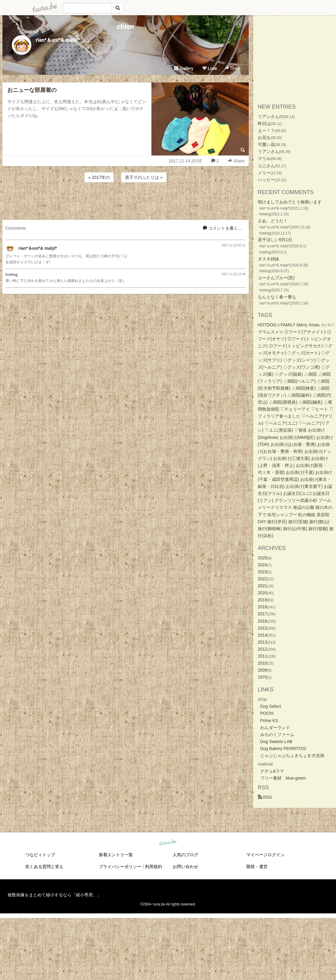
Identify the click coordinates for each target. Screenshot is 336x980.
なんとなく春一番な (277, 297)
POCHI (267, 713)
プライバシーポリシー (120, 867)
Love (210, 68)
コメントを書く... (222, 228)
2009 (263, 670)
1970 (263, 677)
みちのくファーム (277, 735)
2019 (263, 600)
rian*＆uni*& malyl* (58, 40)
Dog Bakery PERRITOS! (283, 749)
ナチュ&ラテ (272, 771)
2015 (263, 628)
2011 (263, 656)
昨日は (264, 123)
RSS (265, 797)
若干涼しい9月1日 (275, 240)
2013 (263, 642)
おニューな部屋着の (32, 90)
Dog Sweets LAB (276, 742)
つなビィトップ (40, 855)
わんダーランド (275, 728)
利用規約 (154, 867)
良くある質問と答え (44, 867)
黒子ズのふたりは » (144, 177)
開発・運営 (257, 867)
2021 (263, 586)
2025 (263, 558)
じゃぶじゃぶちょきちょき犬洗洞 (292, 756)
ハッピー (266, 180)
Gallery (184, 68)
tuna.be (168, 843)
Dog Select (271, 706)
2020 (263, 593)
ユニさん (266, 166)
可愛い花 (266, 144)
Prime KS (269, 721)
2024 (263, 565)
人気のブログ (185, 855)
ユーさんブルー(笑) (276, 278)
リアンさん (268, 151)
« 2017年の (99, 177)
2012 (263, 649)
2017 (263, 614)
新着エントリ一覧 (116, 855)
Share (233, 68)
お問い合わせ (185, 867)
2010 (263, 663)
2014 (263, 635)
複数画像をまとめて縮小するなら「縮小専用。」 (54, 895)
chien (125, 27)
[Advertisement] (126, 200)
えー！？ (266, 130)
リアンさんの (271, 116)
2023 (263, 572)
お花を (264, 137)
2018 (263, 607)
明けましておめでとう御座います (290, 202)
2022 (263, 579)
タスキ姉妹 (268, 259)
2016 (263, 621)
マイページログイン (265, 855)
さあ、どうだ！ (273, 221)
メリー (264, 173)
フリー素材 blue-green (283, 778)
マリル (264, 158)
